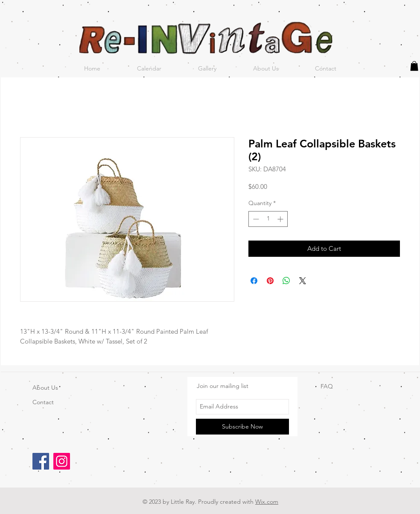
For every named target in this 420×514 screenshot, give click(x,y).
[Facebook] (41, 461)
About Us (45, 388)
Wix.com (267, 502)
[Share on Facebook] (254, 281)
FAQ (327, 386)
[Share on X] (303, 281)
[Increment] (281, 219)
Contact (43, 402)
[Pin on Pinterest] (270, 281)
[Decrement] (255, 219)
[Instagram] (62, 461)
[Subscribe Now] (242, 427)
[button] (414, 66)
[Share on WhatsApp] (286, 281)
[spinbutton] (268, 219)
